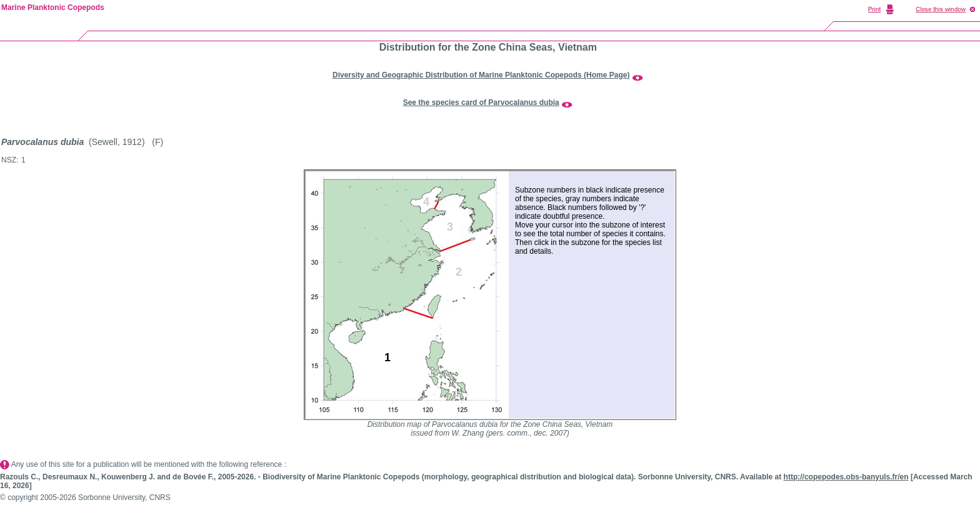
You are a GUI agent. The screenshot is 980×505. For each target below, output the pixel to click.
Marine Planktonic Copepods (53, 7)
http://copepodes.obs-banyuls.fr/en (846, 477)
